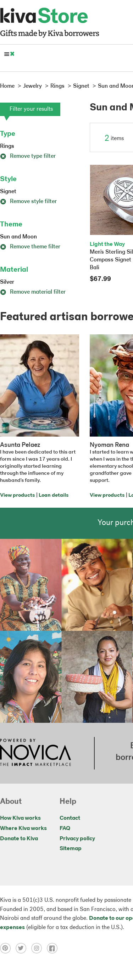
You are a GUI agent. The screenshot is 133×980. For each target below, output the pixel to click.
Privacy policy (77, 839)
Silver (7, 282)
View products (17, 495)
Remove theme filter (30, 247)
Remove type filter (28, 156)
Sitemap (71, 849)
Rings (7, 146)
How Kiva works (20, 818)
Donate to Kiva (19, 839)
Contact (70, 818)
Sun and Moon (18, 237)
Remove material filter (33, 292)
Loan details (54, 495)
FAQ (65, 829)
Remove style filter (28, 202)
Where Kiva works (23, 829)
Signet (8, 192)
